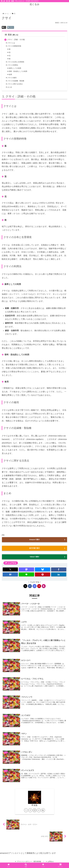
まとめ (10, 87)
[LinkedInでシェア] (59, 575)
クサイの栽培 (12, 78)
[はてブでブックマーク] (10, 575)
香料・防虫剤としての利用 (19, 71)
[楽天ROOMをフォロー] (44, 586)
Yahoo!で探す (34, 557)
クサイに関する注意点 (16, 84)
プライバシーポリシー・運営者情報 (28, 862)
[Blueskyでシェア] (42, 570)
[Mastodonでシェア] (26, 570)
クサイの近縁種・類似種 (16, 81)
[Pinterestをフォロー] (39, 586)
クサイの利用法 (13, 65)
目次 (8, 35)
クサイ (11, 27)
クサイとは (11, 43)
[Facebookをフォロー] (30, 586)
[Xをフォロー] (25, 586)
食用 (11, 75)
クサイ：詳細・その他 (16, 39)
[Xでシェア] (10, 570)
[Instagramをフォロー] (35, 586)
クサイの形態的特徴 (15, 46)
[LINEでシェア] (26, 575)
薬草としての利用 (15, 68)
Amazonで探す (34, 540)
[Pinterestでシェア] (42, 575)
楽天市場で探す (35, 548)
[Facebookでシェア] (59, 570)
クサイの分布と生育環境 (16, 62)
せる (36, 805)
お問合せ (50, 862)
